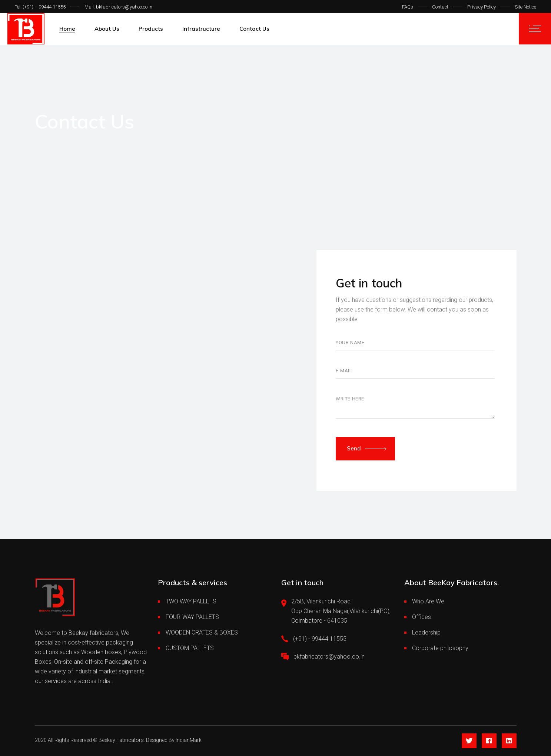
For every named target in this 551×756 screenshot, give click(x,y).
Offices (421, 617)
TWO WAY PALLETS (191, 601)
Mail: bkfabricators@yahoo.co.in (118, 7)
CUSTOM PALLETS (190, 648)
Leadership (426, 632)
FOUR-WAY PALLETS (192, 617)
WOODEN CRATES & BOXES (202, 632)
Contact (440, 7)
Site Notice (525, 7)
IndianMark (189, 740)
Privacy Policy (482, 7)
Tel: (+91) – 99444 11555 (40, 7)
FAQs (408, 7)
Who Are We (428, 601)
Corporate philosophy (440, 648)
